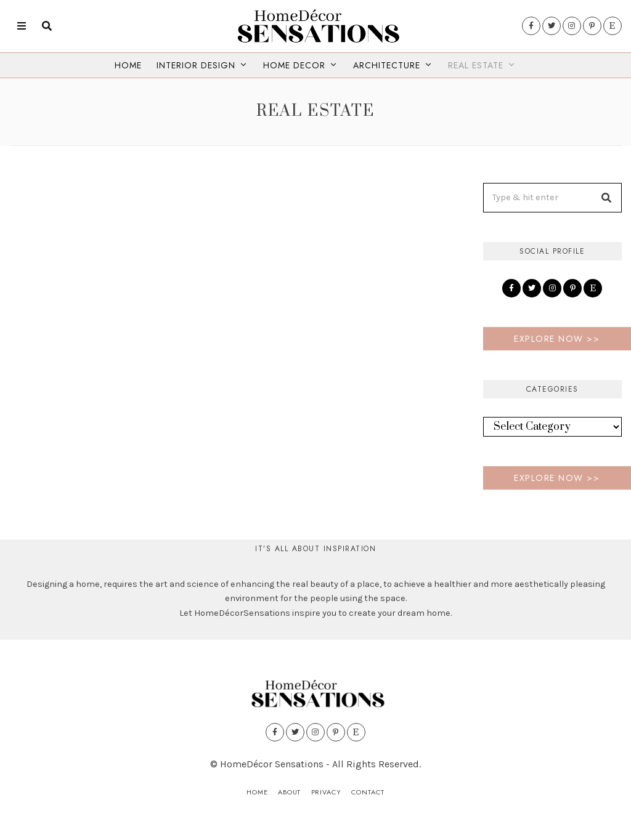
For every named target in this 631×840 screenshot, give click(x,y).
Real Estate (476, 65)
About (289, 792)
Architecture (387, 65)
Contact (368, 792)
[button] (607, 198)
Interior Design (196, 65)
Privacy (326, 792)
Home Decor (294, 65)
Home (128, 65)
